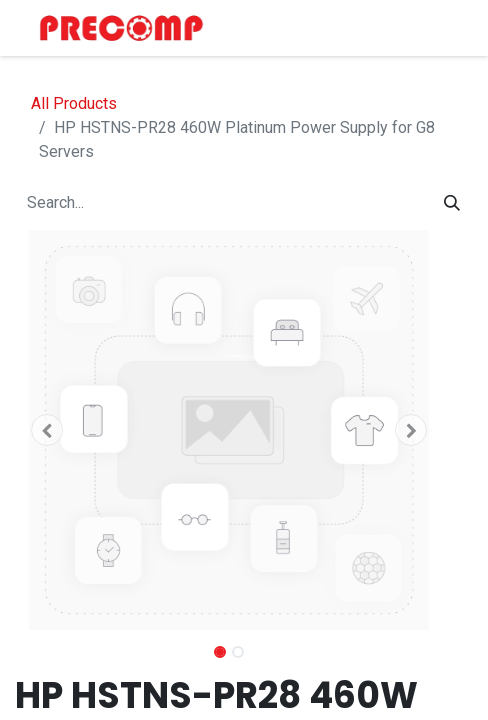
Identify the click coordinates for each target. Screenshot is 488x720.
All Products (74, 103)
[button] (47, 430)
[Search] (452, 203)
